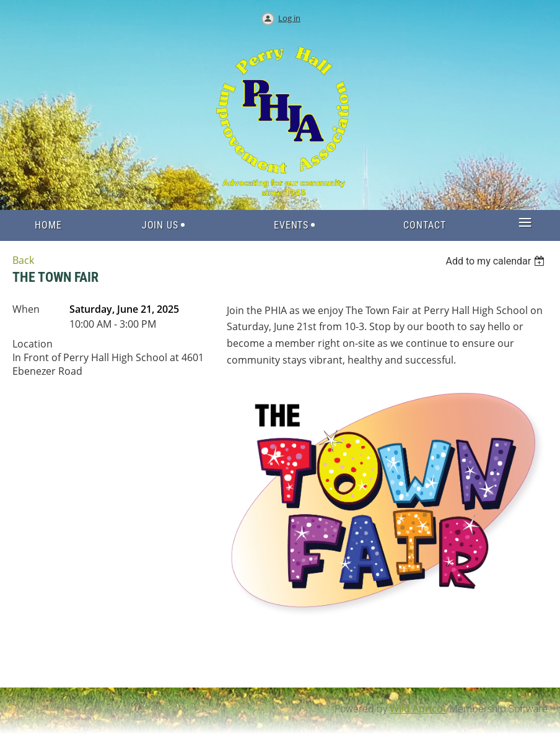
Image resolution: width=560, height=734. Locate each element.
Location (33, 344)
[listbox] (497, 261)
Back (23, 260)
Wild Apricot (418, 709)
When (26, 309)
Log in (289, 18)
